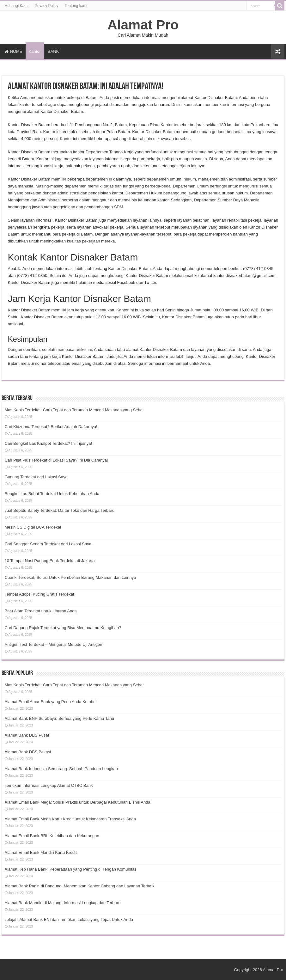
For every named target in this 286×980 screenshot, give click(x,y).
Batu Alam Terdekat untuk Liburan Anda (41, 611)
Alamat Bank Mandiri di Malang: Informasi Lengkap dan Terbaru (63, 903)
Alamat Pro (143, 25)
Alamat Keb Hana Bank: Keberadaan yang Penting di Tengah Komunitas (71, 869)
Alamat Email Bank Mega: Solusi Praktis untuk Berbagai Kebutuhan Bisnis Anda (78, 802)
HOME (14, 51)
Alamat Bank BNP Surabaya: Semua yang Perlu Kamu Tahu (59, 718)
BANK (53, 51)
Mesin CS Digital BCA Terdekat (33, 527)
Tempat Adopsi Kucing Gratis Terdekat (40, 594)
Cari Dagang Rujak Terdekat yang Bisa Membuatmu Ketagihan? (63, 628)
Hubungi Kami (17, 6)
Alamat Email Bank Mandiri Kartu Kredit (41, 852)
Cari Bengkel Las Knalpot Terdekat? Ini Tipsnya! (49, 443)
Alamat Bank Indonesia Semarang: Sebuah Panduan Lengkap (61, 769)
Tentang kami (76, 6)
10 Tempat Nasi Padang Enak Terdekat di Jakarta (50, 561)
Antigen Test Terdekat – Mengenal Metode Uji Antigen (54, 644)
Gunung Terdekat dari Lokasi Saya (36, 477)
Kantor (35, 51)
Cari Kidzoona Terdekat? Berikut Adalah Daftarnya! (51, 427)
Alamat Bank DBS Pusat (27, 735)
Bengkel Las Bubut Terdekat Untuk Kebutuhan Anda (52, 494)
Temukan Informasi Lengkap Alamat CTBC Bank (49, 785)
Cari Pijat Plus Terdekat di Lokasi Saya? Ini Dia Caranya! (56, 460)
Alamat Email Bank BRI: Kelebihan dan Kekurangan (52, 836)
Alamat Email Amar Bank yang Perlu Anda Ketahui (51, 702)
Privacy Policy (47, 6)
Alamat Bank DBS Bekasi (28, 752)
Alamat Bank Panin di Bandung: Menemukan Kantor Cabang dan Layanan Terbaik (80, 886)
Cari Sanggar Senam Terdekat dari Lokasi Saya (48, 544)
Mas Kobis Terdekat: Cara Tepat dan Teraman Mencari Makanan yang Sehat (74, 410)
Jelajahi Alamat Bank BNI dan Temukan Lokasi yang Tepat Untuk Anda (69, 919)
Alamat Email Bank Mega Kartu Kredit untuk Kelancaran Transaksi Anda (70, 819)
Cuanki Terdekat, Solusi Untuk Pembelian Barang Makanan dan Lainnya (70, 577)
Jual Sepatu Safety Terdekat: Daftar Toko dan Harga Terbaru (60, 510)
